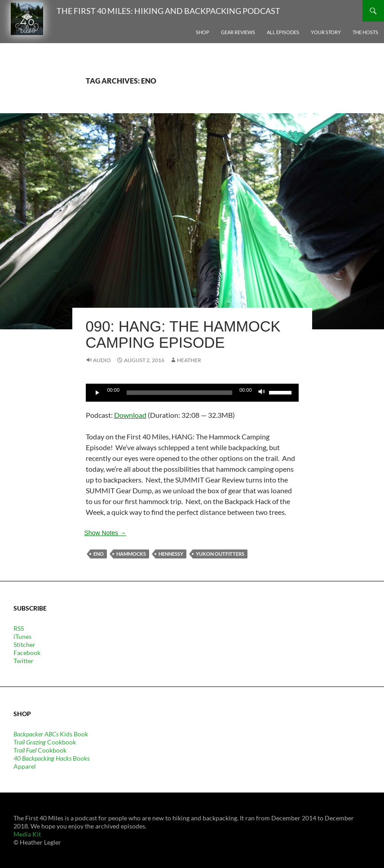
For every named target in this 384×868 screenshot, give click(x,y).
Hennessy (171, 554)
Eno (99, 554)
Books (52, 758)
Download (130, 415)
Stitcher (24, 644)
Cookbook (45, 742)
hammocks (131, 554)
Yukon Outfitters (220, 554)
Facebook (27, 653)
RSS (19, 628)
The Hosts (365, 32)
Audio (102, 360)
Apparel (25, 766)
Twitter (24, 661)
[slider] (179, 393)
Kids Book (51, 734)
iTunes (22, 636)
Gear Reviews (238, 32)
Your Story (326, 32)
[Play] (97, 393)
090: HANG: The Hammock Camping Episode (183, 334)
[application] (192, 393)
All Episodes (283, 32)
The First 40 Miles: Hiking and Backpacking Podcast (168, 11)
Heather (189, 360)
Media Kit (27, 834)
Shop (203, 32)
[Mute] (262, 393)
